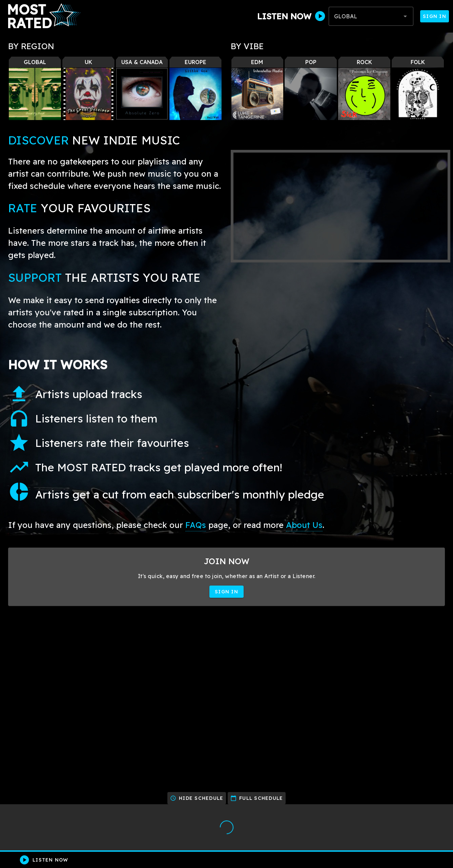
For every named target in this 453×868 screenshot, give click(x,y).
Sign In (435, 16)
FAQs (196, 525)
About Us (304, 525)
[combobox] (371, 16)
